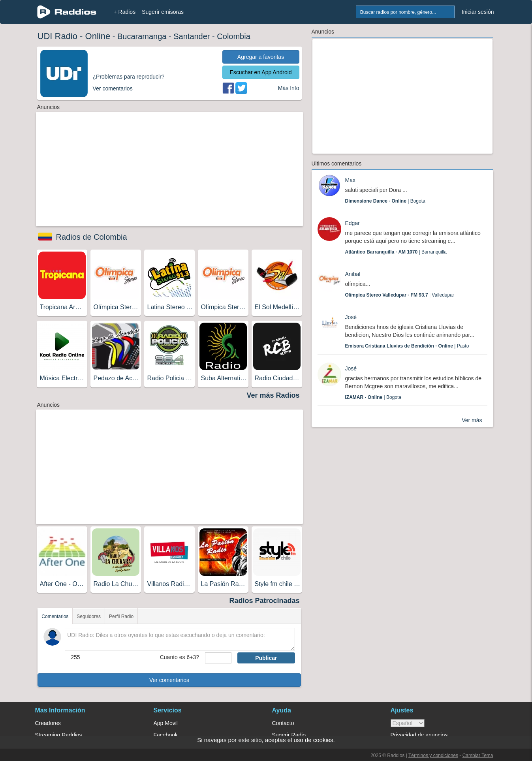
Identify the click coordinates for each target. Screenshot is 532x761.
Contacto (283, 723)
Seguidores (89, 616)
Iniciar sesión (478, 12)
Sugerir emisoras (163, 12)
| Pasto (407, 346)
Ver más (472, 420)
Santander (192, 36)
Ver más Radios (273, 395)
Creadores (48, 723)
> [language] (408, 723)
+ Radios (125, 12)
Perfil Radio (121, 616)
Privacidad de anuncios (419, 735)
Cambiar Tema (478, 755)
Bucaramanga (142, 36)
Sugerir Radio (289, 735)
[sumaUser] (218, 658)
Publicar (266, 658)
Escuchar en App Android (260, 72)
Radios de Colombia (92, 237)
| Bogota (385, 201)
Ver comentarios (169, 680)
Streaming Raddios (59, 735)
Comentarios (55, 616)
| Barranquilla (396, 252)
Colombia (233, 36)
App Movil (166, 723)
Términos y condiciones (433, 755)
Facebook (166, 735)
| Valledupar (400, 295)
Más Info (289, 88)
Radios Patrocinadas (264, 601)
